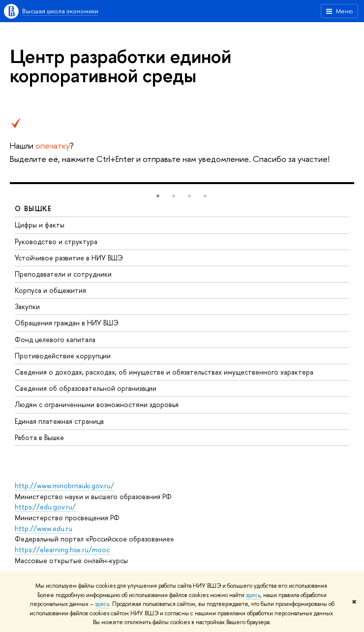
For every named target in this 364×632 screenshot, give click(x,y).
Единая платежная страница (59, 421)
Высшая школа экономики (60, 11)
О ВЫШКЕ (33, 208)
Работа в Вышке (39, 437)
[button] (158, 196)
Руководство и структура (56, 241)
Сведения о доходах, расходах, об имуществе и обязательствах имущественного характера (164, 372)
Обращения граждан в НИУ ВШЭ (67, 323)
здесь (253, 595)
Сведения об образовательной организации (86, 388)
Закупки (27, 306)
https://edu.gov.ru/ (45, 507)
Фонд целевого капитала (55, 339)
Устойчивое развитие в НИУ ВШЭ (69, 258)
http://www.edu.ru (44, 528)
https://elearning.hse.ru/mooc (62, 550)
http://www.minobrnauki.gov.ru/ (64, 486)
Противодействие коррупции (63, 356)
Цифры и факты (40, 225)
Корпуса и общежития (50, 290)
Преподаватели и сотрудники (63, 274)
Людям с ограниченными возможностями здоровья (97, 404)
